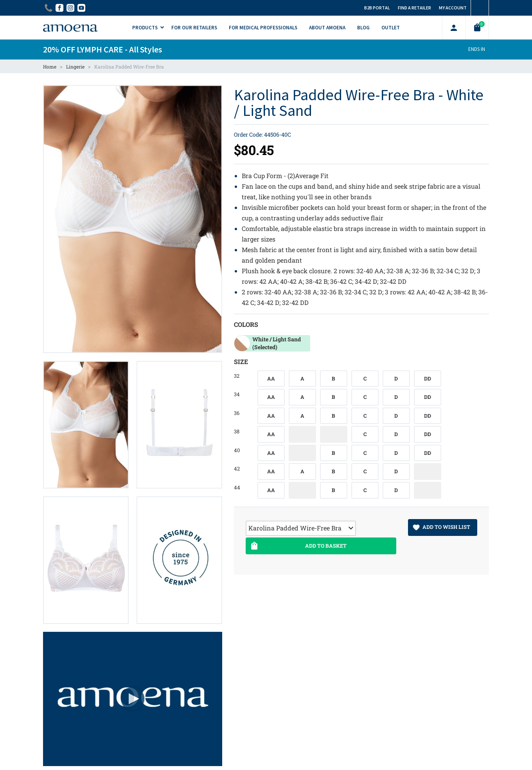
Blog (363, 28)
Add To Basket (298, 546)
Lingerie (75, 67)
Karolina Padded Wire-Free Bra (129, 67)
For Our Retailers (194, 28)
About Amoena (327, 28)
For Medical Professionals (263, 28)
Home (50, 67)
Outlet (391, 28)
